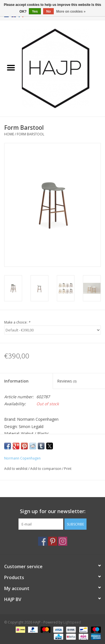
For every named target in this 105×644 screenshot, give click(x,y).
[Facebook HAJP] (43, 541)
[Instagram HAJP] (63, 541)
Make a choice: (17, 322)
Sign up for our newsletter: (53, 511)
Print (68, 469)
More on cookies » (71, 12)
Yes (35, 12)
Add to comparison (46, 469)
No (48, 12)
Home (9, 134)
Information (16, 381)
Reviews (67, 381)
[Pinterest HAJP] (53, 541)
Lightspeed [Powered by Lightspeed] (72, 622)
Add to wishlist (16, 469)
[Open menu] (11, 67)
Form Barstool (31, 134)
